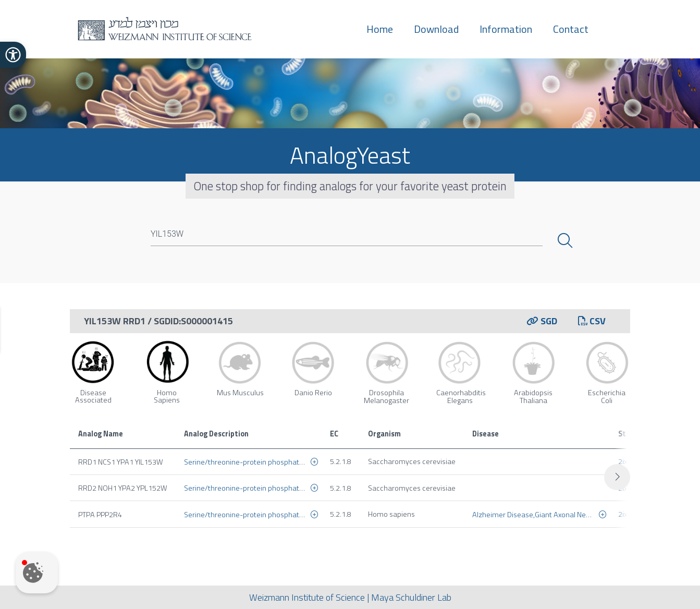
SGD (542, 321)
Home (380, 29)
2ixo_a (629, 461)
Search (566, 241)
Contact (571, 29)
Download (436, 29)
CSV (592, 321)
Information (506, 29)
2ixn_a (629, 488)
